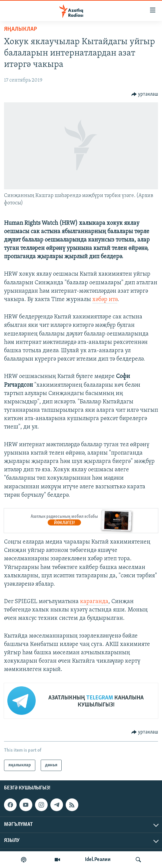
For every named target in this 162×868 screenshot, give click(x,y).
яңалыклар (20, 29)
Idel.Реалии (98, 860)
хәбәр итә (105, 300)
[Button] (145, 94)
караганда (94, 602)
